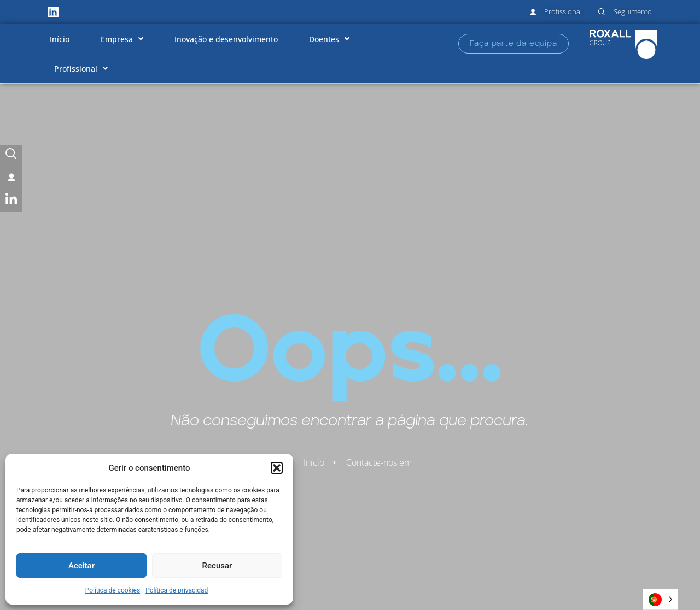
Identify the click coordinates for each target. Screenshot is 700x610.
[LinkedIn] (11, 201)
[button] (277, 468)
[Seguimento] (11, 156)
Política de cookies (113, 590)
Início (60, 39)
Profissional (81, 68)
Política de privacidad (177, 590)
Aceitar (81, 566)
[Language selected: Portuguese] (660, 599)
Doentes (329, 39)
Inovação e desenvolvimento (226, 39)
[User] (11, 178)
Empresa (122, 39)
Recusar (217, 566)
